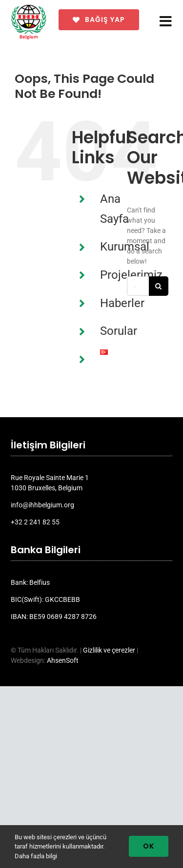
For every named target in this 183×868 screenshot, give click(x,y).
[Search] (159, 286)
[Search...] (138, 286)
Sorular (119, 331)
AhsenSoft (63, 660)
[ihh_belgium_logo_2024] (29, 8)
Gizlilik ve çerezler (109, 650)
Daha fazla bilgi (36, 856)
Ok (149, 846)
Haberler (122, 303)
